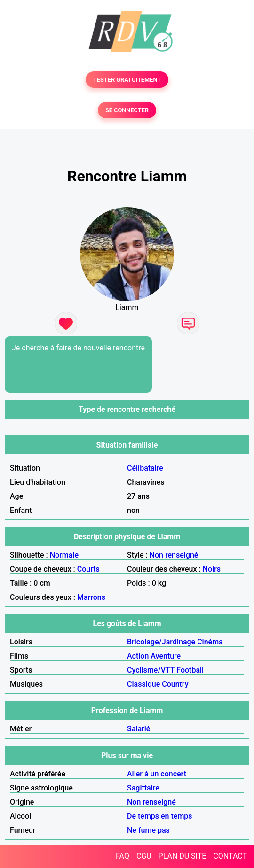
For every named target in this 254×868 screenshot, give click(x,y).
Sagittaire (143, 788)
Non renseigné (174, 555)
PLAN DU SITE (183, 856)
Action (138, 656)
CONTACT (230, 856)
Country (175, 684)
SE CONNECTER (127, 110)
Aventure (166, 656)
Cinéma (210, 642)
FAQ (123, 856)
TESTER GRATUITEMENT (127, 80)
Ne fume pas (148, 830)
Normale (64, 555)
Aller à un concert (157, 774)
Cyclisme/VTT (151, 670)
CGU (144, 856)
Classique (143, 684)
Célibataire (145, 468)
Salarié (139, 729)
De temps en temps (160, 816)
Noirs (212, 569)
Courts (88, 569)
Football (190, 670)
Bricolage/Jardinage (161, 642)
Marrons (91, 597)
